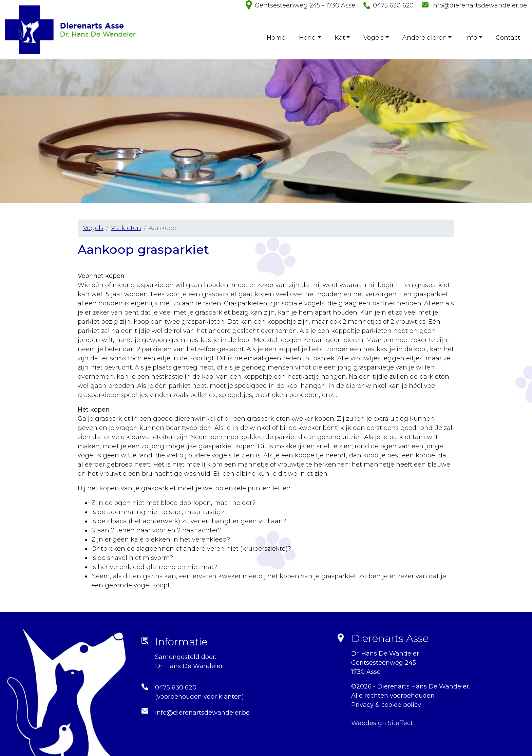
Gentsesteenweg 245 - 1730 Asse (305, 5)
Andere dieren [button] (425, 38)
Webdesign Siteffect (382, 723)
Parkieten (126, 228)
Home (276, 38)
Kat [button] (340, 38)
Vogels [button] (374, 38)
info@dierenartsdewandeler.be (479, 5)
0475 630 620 (393, 5)
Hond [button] (307, 38)
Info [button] (471, 38)
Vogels (93, 228)
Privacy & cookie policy (386, 705)
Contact (508, 38)
